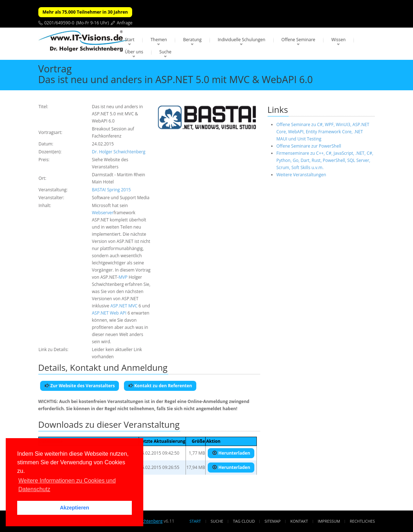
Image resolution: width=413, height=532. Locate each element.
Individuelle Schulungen (242, 40)
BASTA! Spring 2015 (112, 190)
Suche (165, 52)
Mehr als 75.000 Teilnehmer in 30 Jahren (85, 12)
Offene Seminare (299, 40)
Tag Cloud (244, 521)
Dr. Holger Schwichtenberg (119, 152)
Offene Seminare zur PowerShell (309, 146)
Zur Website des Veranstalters (80, 386)
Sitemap (273, 521)
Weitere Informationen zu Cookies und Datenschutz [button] (67, 485)
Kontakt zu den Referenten (160, 386)
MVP (123, 277)
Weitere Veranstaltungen (301, 175)
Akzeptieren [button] (75, 508)
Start (130, 40)
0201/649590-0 (59, 23)
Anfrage (125, 23)
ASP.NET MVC (124, 306)
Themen (159, 40)
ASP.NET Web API (109, 313)
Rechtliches (362, 521)
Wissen (338, 40)
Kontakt (299, 521)
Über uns (134, 52)
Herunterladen (231, 453)
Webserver (103, 213)
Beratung (192, 40)
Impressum (329, 521)
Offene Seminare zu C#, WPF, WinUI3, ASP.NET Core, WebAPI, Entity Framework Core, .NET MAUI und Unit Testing (323, 132)
